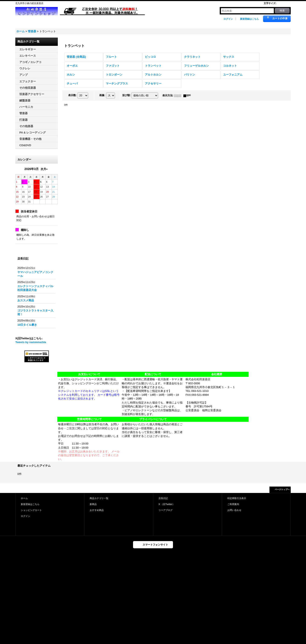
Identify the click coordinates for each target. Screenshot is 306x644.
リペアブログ (166, 510)
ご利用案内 (233, 504)
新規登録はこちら (249, 19)
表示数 (72, 95)
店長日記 (163, 498)
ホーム (24, 498)
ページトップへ (282, 489)
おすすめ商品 (97, 510)
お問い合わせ (234, 510)
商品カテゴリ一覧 (99, 498)
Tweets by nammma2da (31, 342)
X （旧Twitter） (167, 504)
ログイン (228, 19)
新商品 (93, 504)
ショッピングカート (31, 510)
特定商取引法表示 (237, 498)
